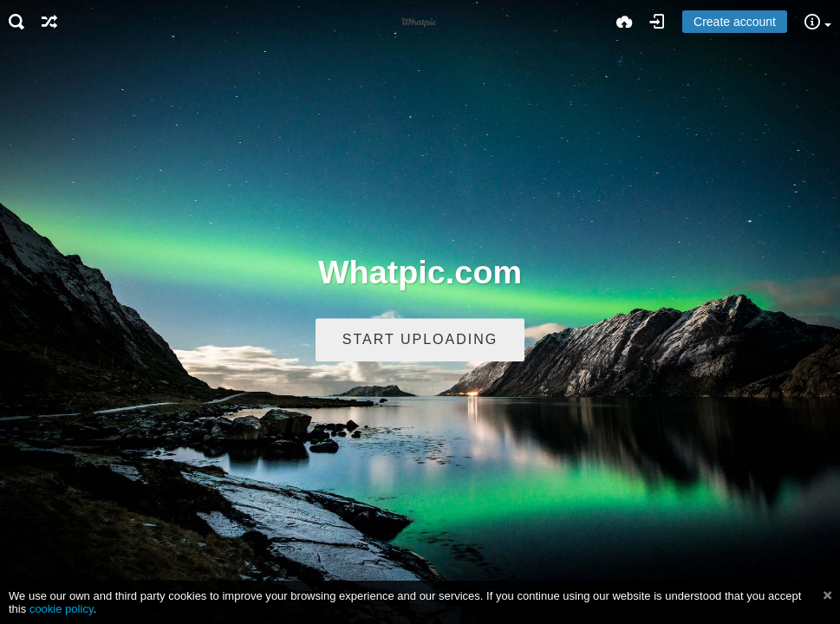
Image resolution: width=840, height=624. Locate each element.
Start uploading (420, 340)
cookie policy (62, 609)
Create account (735, 22)
